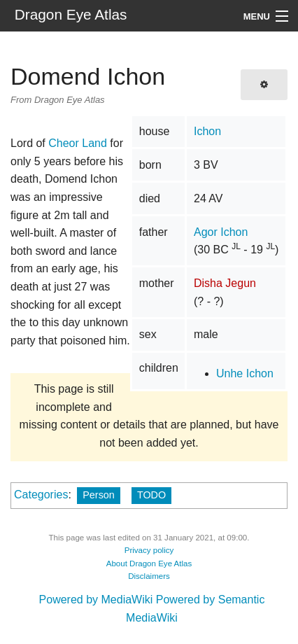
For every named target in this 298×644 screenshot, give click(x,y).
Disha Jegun (225, 283)
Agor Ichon (221, 232)
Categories (41, 495)
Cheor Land (78, 143)
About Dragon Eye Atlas (149, 563)
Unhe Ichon (245, 373)
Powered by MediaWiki (96, 600)
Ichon (207, 131)
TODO (151, 495)
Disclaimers (149, 576)
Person (99, 495)
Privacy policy (149, 550)
